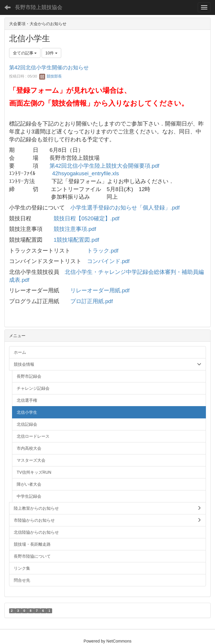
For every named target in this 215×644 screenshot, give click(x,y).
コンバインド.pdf (108, 261)
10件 (51, 53)
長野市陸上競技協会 (39, 7)
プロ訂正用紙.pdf (92, 301)
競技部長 (51, 76)
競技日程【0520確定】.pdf (87, 218)
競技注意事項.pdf (75, 229)
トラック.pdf (103, 251)
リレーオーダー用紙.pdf (100, 290)
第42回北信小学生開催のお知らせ (49, 68)
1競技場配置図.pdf (76, 240)
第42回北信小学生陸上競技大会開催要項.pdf (104, 166)
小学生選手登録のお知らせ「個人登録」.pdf (125, 208)
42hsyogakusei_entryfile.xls (86, 173)
